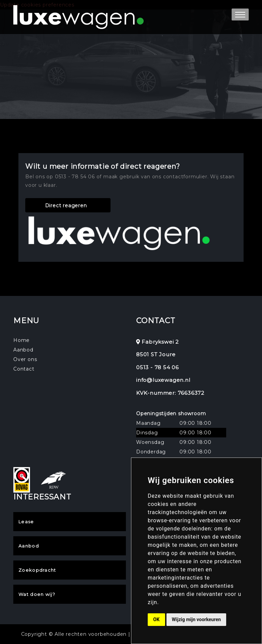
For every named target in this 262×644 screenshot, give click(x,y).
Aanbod (23, 350)
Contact (24, 369)
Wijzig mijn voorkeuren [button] (196, 619)
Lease (26, 522)
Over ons (25, 359)
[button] (240, 14)
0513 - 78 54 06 (157, 367)
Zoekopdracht (37, 570)
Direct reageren (66, 206)
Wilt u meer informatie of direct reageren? (103, 166)
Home (21, 340)
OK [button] (156, 619)
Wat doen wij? (37, 594)
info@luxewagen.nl (163, 380)
